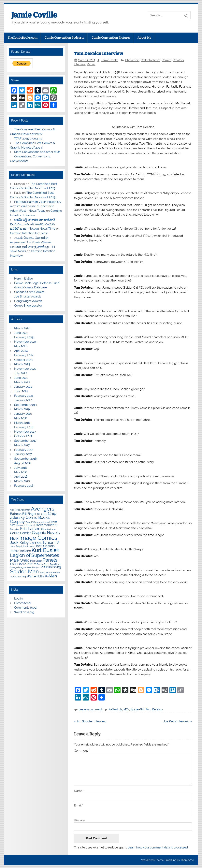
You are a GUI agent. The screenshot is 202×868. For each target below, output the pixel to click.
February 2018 (24, 427)
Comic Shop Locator (28, 306)
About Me (144, 38)
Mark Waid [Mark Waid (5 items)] (20, 560)
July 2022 (21, 373)
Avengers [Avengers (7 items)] (43, 509)
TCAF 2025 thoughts (28, 138)
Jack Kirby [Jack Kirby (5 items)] (19, 542)
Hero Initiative (24, 279)
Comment (82, 751)
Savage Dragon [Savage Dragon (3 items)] (18, 567)
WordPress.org (24, 612)
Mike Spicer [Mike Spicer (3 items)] (36, 561)
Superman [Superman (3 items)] (54, 572)
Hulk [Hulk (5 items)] (14, 538)
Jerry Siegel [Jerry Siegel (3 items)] (16, 546)
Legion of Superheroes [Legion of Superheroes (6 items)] (35, 555)
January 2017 (23, 454)
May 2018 (21, 418)
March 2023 (22, 364)
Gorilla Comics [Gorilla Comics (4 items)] (21, 533)
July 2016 (21, 468)
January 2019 (23, 414)
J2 (121, 709)
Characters (132, 60)
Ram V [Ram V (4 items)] (31, 564)
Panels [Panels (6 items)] (50, 560)
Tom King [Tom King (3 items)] (21, 577)
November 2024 (25, 342)
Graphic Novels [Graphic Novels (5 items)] (46, 533)
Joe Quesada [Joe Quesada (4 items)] (45, 546)
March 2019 (22, 409)
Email (79, 806)
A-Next (113, 709)
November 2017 (25, 432)
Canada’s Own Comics (29, 292)
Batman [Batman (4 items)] (16, 514)
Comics (167, 60)
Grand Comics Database (31, 287)
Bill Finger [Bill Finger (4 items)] (29, 514)
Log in (18, 599)
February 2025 (24, 337)
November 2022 (25, 369)
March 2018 (22, 423)
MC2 (126, 709)
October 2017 (23, 436)
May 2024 (21, 346)
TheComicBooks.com (22, 38)
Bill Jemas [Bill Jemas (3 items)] (42, 514)
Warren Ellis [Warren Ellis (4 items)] (35, 576)
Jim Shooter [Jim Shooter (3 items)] (29, 546)
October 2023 (23, 360)
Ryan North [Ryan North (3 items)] (55, 564)
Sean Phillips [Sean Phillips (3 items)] (33, 567)
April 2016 (21, 477)
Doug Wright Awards (28, 301)
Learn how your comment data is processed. (158, 847)
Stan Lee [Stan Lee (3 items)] (44, 572)
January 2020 (23, 400)
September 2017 (25, 441)
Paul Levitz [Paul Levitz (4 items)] (18, 564)
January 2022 (23, 387)
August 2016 (23, 463)
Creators (178, 60)
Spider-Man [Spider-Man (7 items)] (24, 571)
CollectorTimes (151, 60)
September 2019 (25, 405)
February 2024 (24, 355)
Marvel (91, 64)
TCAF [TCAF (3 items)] (13, 577)
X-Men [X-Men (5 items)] (51, 576)
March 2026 (22, 328)
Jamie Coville (34, 15)
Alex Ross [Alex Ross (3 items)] (15, 510)
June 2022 (21, 378)
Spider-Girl (137, 709)
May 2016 (21, 472)
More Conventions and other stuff (37, 152)
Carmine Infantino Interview (29, 233)
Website (80, 820)
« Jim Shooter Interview (90, 721)
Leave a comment (90, 709)
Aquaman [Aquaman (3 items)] (25, 510)
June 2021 (21, 391)
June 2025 (21, 333)
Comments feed (25, 608)
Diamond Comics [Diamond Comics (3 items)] (25, 525)
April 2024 (21, 351)
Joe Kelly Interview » (178, 721)
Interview (80, 64)
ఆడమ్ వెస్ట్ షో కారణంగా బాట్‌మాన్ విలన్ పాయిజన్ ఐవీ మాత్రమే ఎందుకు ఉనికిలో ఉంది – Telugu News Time (33, 224)
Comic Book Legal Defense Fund (37, 283)
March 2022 (22, 382)
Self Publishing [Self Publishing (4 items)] (50, 567)
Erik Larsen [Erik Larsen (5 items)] (30, 529)
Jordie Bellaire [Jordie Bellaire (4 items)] (20, 551)
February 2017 (24, 450)
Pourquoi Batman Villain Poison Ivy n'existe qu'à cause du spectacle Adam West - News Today (36, 206)
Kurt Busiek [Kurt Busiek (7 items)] (45, 550)
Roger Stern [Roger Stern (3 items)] (43, 564)
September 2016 (25, 459)
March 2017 (22, 445)
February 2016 (24, 486)
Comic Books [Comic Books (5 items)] (38, 517)
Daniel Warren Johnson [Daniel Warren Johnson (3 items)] (37, 522)
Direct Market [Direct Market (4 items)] (44, 525)
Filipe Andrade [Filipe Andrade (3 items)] (48, 529)
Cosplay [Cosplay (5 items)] (17, 522)
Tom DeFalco (154, 709)
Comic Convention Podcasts (64, 38)
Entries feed (22, 603)
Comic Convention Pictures (111, 38)
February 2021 (24, 396)
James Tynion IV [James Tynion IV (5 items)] (44, 542)
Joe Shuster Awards (28, 297)
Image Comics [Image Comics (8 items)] (38, 538)
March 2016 (22, 481)
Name (79, 791)
